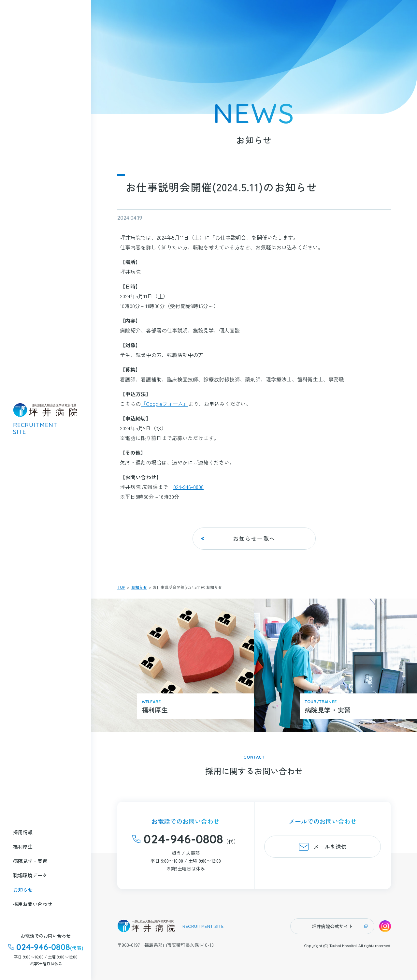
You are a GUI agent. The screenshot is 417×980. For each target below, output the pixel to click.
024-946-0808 (188, 487)
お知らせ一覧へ (254, 538)
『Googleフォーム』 (165, 404)
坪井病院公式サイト (332, 926)
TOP (121, 587)
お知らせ (139, 587)
